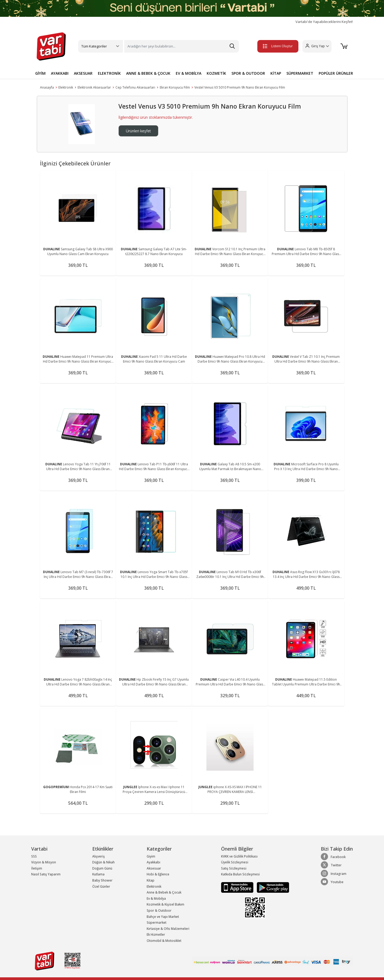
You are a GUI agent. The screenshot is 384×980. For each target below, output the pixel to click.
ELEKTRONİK (109, 73)
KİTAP (276, 73)
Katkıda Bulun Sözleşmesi (240, 874)
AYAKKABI (60, 73)
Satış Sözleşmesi (234, 868)
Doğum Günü (102, 868)
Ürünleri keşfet (138, 131)
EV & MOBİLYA (189, 73)
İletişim (37, 868)
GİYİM (40, 73)
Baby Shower (102, 880)
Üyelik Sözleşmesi (235, 862)
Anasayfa (47, 87)
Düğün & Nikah (103, 862)
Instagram (334, 874)
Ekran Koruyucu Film (175, 87)
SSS (34, 856)
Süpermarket (157, 923)
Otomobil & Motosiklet (164, 941)
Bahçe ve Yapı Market (163, 917)
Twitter (331, 865)
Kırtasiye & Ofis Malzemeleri (168, 929)
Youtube (332, 882)
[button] (316, 46)
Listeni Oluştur (277, 46)
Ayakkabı (153, 862)
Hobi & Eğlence (158, 874)
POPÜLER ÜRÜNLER (336, 73)
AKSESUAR (83, 73)
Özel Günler (101, 886)
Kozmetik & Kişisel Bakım (165, 904)
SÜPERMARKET (300, 73)
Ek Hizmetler (156, 935)
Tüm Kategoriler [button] (94, 46)
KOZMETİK (216, 73)
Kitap (151, 880)
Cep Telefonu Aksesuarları (135, 87)
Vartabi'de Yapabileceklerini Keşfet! (324, 22)
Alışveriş (99, 856)
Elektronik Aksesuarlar (94, 87)
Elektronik (66, 87)
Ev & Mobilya (156, 898)
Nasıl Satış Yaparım (46, 874)
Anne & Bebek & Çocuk (164, 892)
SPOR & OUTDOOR (248, 73)
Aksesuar (154, 868)
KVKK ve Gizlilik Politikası (239, 856)
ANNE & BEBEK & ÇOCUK (148, 73)
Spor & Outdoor (159, 910)
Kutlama (98, 874)
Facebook (333, 857)
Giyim (151, 856)
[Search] (182, 46)
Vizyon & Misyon (44, 862)
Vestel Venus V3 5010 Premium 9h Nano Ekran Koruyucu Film (240, 87)
